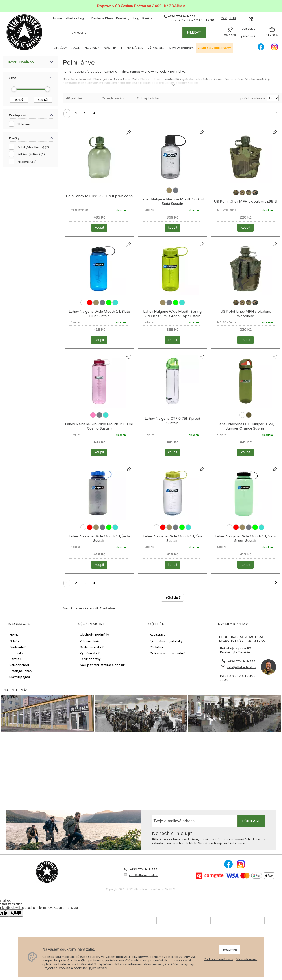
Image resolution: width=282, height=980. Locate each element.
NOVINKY (92, 48)
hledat (194, 32)
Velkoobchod (19, 665)
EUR (233, 18)
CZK (224, 18)
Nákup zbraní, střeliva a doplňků (103, 665)
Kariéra (147, 18)
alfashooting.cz (77, 18)
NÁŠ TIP (110, 48)
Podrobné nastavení (218, 959)
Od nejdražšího (148, 98)
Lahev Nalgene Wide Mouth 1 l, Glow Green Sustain (246, 539)
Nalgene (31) (27, 162)
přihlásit (251, 821)
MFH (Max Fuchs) (227, 210)
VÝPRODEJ (156, 48)
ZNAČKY (60, 48)
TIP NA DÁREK (132, 48)
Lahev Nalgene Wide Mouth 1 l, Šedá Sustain (99, 539)
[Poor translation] (16, 913)
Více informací (247, 959)
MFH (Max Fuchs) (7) (33, 147)
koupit (99, 227)
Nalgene (149, 210)
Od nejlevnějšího (113, 98)
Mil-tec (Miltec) (79, 210)
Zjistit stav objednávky (214, 48)
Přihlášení (157, 647)
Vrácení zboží (89, 641)
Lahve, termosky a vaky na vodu (144, 72)
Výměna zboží (90, 653)
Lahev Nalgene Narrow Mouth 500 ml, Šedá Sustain (172, 202)
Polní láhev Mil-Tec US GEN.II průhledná (99, 196)
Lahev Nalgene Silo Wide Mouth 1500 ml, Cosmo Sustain (99, 426)
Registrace (158, 635)
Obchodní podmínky (95, 635)
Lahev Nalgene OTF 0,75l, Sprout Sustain (173, 421)
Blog (136, 18)
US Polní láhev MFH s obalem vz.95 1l (246, 202)
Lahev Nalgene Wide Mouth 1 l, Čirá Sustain (173, 539)
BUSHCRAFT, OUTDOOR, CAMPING (96, 72)
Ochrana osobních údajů (168, 653)
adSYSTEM (169, 889)
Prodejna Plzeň (102, 18)
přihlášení (248, 36)
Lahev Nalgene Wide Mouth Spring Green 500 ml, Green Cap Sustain (172, 314)
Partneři (15, 659)
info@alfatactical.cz (242, 667)
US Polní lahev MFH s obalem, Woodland (246, 314)
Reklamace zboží (92, 647)
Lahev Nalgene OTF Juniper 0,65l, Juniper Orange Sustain (246, 426)
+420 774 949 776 (182, 16)
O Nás (14, 641)
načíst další (172, 598)
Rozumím (230, 950)
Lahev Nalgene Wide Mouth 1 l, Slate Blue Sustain (99, 314)
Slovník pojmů (20, 677)
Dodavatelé (18, 647)
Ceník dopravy (90, 659)
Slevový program (181, 48)
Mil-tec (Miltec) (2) (31, 154)
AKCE (76, 48)
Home (67, 72)
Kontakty (123, 18)
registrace (248, 29)
